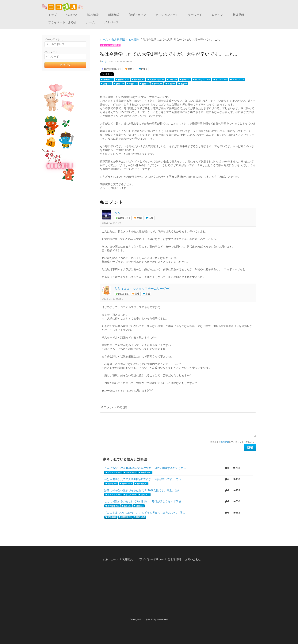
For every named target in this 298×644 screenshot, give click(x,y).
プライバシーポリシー (150, 559)
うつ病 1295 (130, 495)
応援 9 (144, 69)
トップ (53, 15)
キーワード (195, 15)
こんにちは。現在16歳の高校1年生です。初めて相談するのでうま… (145, 468)
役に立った (123, 294)
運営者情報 (174, 559)
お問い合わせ (193, 559)
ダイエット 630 (113, 473)
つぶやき (72, 15)
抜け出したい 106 (202, 80)
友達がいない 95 (156, 80)
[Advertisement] (149, 591)
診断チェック (138, 15)
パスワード (51, 52)
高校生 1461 (145, 473)
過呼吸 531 (107, 80)
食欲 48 (144, 84)
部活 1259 (139, 517)
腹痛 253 (126, 506)
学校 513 (132, 84)
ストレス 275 (237, 80)
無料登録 (225, 442)
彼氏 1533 (144, 495)
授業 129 (119, 84)
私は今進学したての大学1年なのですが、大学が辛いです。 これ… (144, 479)
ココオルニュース (108, 559)
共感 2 (139, 218)
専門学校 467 (112, 506)
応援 (151, 218)
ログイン (217, 15)
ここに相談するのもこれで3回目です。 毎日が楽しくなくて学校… (144, 501)
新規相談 (114, 15)
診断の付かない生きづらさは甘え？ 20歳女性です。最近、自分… (143, 490)
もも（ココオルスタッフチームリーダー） (143, 289)
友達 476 (106, 84)
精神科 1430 (122, 80)
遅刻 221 (139, 506)
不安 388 (170, 84)
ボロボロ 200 (220, 80)
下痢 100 (172, 80)
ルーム (91, 22)
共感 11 (131, 69)
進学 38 (183, 84)
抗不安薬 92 (138, 80)
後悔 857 (185, 80)
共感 (137, 294)
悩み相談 (93, 15)
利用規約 (128, 559)
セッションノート (167, 15)
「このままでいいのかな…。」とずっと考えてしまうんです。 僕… (145, 513)
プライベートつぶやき (63, 22)
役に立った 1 (124, 218)
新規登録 (238, 15)
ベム (117, 213)
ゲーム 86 (157, 84)
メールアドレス (54, 39)
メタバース (111, 22)
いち (105, 61)
